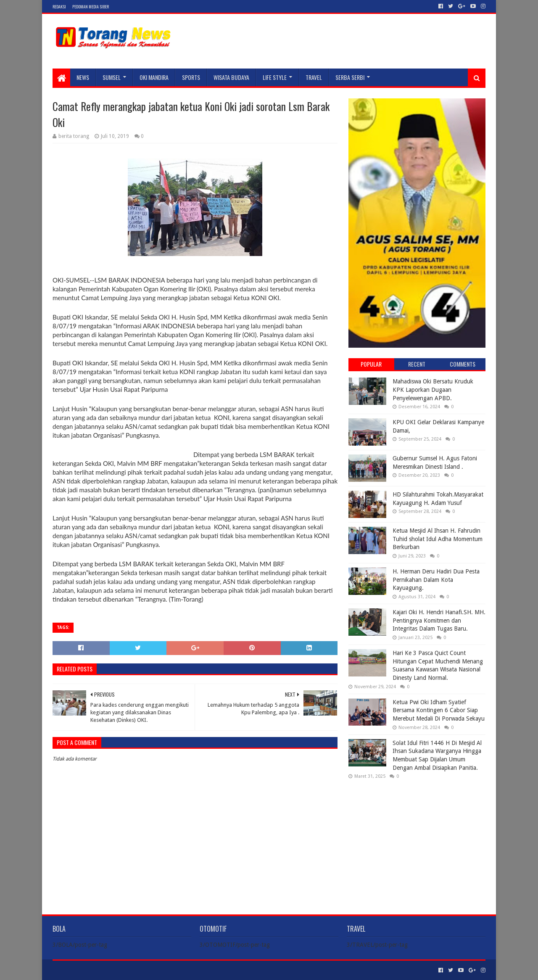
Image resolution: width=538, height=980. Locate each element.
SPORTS (191, 77)
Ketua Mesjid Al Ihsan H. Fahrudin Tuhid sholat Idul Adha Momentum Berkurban (438, 539)
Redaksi (59, 7)
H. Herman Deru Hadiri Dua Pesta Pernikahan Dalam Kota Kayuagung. (436, 580)
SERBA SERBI (350, 77)
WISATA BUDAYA (231, 77)
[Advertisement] (417, 840)
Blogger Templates (148, 970)
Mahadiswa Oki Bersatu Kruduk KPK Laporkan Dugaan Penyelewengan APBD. (433, 390)
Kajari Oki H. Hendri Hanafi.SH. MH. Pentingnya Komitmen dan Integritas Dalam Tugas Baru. (439, 620)
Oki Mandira (154, 77)
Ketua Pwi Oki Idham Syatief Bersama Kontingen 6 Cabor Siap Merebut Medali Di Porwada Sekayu (439, 710)
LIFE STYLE (275, 77)
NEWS (83, 77)
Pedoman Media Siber (91, 7)
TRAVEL (314, 77)
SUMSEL (112, 77)
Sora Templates (99, 970)
